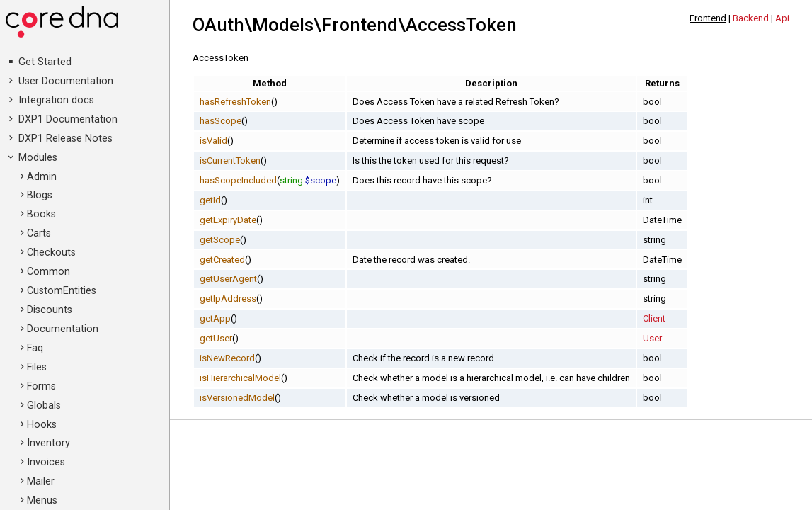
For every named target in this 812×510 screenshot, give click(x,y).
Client (654, 318)
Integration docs (56, 100)
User (652, 338)
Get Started (45, 62)
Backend (751, 18)
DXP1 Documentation (68, 119)
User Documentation (66, 81)
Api (782, 18)
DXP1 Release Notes (65, 138)
